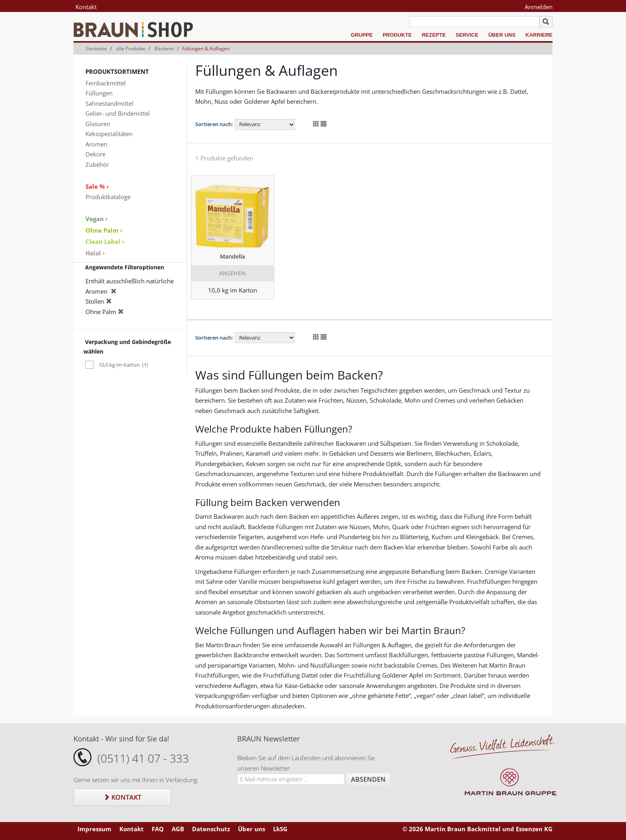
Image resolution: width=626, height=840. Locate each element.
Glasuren (98, 124)
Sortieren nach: (214, 124)
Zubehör (97, 164)
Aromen (96, 144)
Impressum (94, 829)
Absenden (368, 779)
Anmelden (539, 7)
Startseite (96, 48)
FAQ (158, 829)
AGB (178, 829)
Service (467, 35)
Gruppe (362, 35)
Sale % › (97, 186)
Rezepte (434, 35)
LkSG (280, 829)
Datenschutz (211, 829)
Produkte (397, 35)
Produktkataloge (108, 197)
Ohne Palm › (104, 230)
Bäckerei (164, 48)
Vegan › (97, 219)
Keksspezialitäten (109, 134)
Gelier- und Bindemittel (118, 113)
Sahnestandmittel (109, 103)
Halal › (95, 253)
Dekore (95, 154)
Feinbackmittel (106, 83)
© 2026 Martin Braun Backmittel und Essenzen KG (477, 829)
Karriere (539, 35)
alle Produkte (131, 48)
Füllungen (99, 93)
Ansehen (232, 273)
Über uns (502, 35)
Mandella (233, 256)
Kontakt (86, 7)
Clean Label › (105, 241)
